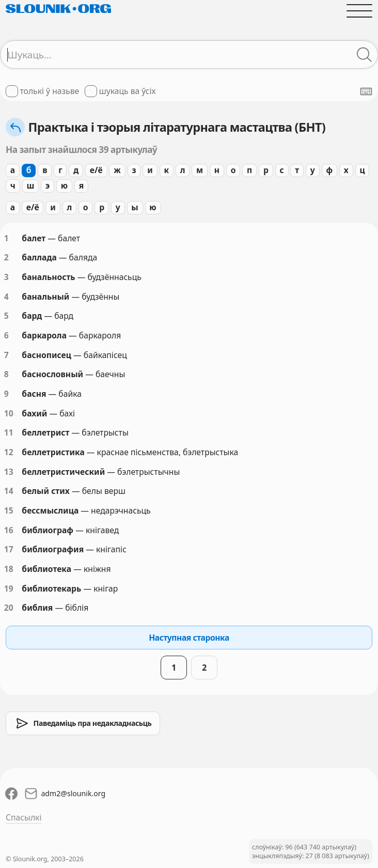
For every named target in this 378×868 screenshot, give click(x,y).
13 (9, 472)
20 (9, 608)
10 (9, 413)
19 (9, 588)
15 (9, 510)
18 (9, 569)
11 (9, 432)
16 (9, 530)
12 (9, 452)
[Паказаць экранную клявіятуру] (366, 91)
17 (9, 549)
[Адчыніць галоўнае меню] (359, 11)
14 (9, 491)
